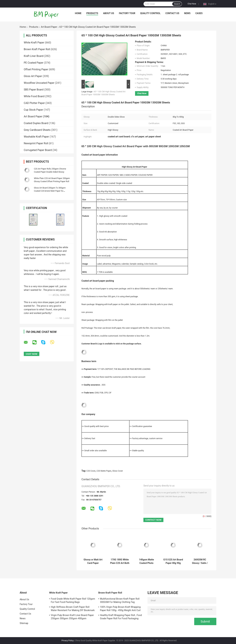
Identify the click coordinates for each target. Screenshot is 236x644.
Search (177, 4)
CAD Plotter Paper (34, 103)
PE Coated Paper (34, 63)
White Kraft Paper (34, 43)
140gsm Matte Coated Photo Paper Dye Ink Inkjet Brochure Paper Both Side (146, 561)
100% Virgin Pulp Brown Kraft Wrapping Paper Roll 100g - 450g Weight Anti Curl (120, 609)
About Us (109, 13)
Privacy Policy (68, 641)
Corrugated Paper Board (38, 150)
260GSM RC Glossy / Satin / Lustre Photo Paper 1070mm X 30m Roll (200, 561)
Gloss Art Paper (33, 76)
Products (92, 13)
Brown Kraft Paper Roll (37, 49)
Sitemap (24, 623)
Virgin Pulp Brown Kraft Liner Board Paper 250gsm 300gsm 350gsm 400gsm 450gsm (72, 617)
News (187, 13)
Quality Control (150, 13)
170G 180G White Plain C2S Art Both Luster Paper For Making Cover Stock (120, 561)
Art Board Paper (49, 27)
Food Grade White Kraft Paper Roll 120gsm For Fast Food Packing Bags (73, 600)
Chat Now (192, 4)
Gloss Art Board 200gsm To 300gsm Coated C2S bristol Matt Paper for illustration (50, 191)
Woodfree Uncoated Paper (39, 83)
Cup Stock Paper (33, 110)
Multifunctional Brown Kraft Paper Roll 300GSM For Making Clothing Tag (120, 600)
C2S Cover (91, 471)
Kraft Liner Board (34, 56)
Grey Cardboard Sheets (37, 130)
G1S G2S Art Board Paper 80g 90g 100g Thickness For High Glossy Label (173, 561)
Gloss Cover (118, 471)
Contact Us (172, 13)
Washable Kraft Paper (36, 137)
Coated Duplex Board (36, 123)
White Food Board (34, 96)
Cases (199, 13)
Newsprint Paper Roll (36, 143)
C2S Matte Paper (104, 471)
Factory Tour (127, 13)
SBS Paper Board (34, 90)
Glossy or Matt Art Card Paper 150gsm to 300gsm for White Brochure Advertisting (93, 561)
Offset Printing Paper (36, 69)
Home (78, 13)
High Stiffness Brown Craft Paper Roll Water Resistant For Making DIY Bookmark (73, 609)
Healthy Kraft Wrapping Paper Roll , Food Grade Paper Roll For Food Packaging (121, 617)
